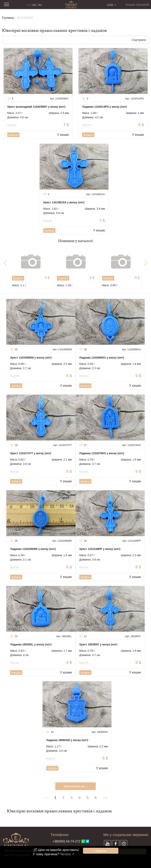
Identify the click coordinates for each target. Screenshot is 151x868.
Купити (13, 135)
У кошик (63, 135)
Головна (8, 18)
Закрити (101, 851)
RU (40, 5)
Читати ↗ (67, 854)
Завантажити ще (75, 786)
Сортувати (139, 40)
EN (34, 5)
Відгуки (12, 125)
